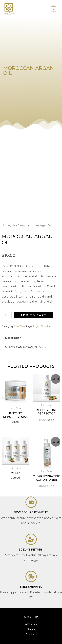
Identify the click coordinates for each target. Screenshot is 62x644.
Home (6, 225)
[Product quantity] (7, 315)
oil (51, 326)
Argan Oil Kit (40, 326)
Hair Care (18, 225)
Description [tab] (13, 338)
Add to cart (34, 315)
